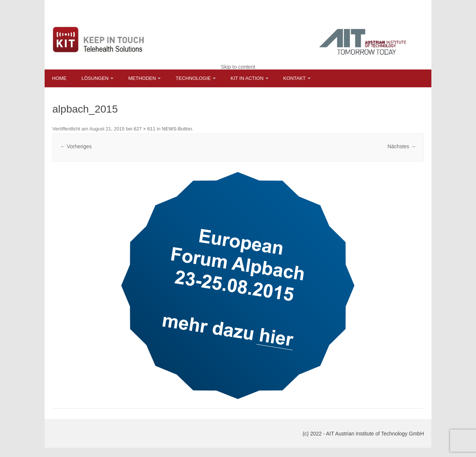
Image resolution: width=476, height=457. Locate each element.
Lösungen (95, 78)
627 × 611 (145, 129)
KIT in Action (247, 78)
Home (59, 78)
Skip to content (238, 67)
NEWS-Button (177, 129)
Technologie (193, 78)
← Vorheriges (76, 146)
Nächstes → (402, 146)
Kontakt (295, 78)
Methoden (142, 78)
